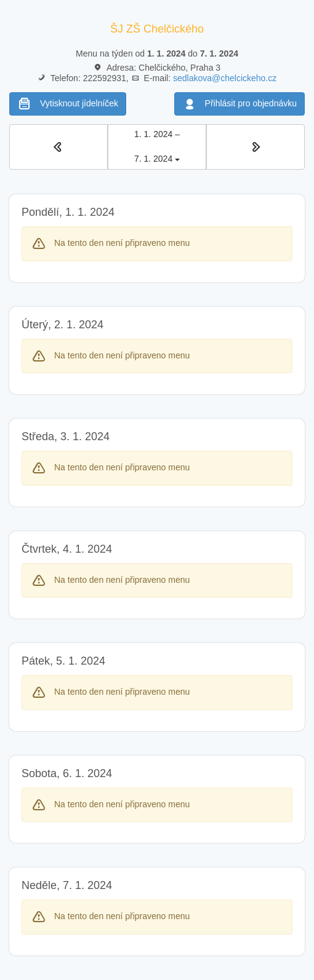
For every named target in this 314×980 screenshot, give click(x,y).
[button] (58, 147)
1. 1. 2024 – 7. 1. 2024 (157, 146)
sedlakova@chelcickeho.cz (225, 78)
